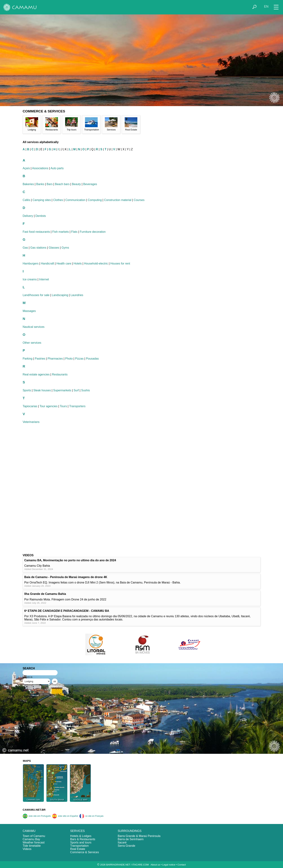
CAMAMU (29, 831)
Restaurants (60, 374)
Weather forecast (34, 842)
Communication (75, 200)
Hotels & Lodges (81, 836)
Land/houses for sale (36, 295)
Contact (182, 865)
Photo (69, 359)
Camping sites (42, 200)
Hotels (78, 264)
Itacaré (122, 842)
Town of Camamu (34, 836)
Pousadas (92, 359)
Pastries (40, 359)
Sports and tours (81, 842)
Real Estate (78, 849)
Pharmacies (55, 359)
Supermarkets (62, 390)
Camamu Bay (31, 839)
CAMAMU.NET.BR (34, 810)
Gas (25, 248)
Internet (44, 279)
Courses (139, 200)
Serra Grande (126, 846)
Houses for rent (120, 264)
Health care (64, 264)
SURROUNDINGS (130, 831)
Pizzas (79, 359)
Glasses (54, 248)
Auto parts (57, 168)
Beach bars (62, 184)
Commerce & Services (85, 852)
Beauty (76, 184)
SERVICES (78, 831)
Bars (50, 184)
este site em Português (37, 816)
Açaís (26, 168)
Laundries (77, 295)
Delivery (28, 216)
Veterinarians (31, 422)
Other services (32, 343)
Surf (76, 390)
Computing (95, 200)
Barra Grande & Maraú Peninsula (139, 836)
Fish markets (61, 232)
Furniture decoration (93, 232)
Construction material (118, 200)
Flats (74, 232)
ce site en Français (91, 816)
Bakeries (28, 184)
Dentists (41, 216)
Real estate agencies (36, 374)
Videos (27, 849)
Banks (40, 184)
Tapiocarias (30, 406)
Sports (27, 390)
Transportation (80, 846)
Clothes (58, 200)
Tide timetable (32, 846)
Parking (27, 359)
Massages (29, 311)
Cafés (26, 200)
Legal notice (169, 865)
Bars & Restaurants (83, 839)
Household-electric (96, 264)
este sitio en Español (65, 816)
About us (155, 865)
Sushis (86, 390)
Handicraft (48, 264)
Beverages (90, 184)
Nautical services (33, 327)
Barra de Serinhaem (131, 839)
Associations (40, 168)
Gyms (65, 248)
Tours (63, 406)
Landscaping (60, 295)
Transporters (77, 406)
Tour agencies (49, 406)
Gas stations (38, 248)
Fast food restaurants (36, 232)
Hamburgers (31, 264)
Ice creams (30, 279)
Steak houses (42, 390)
